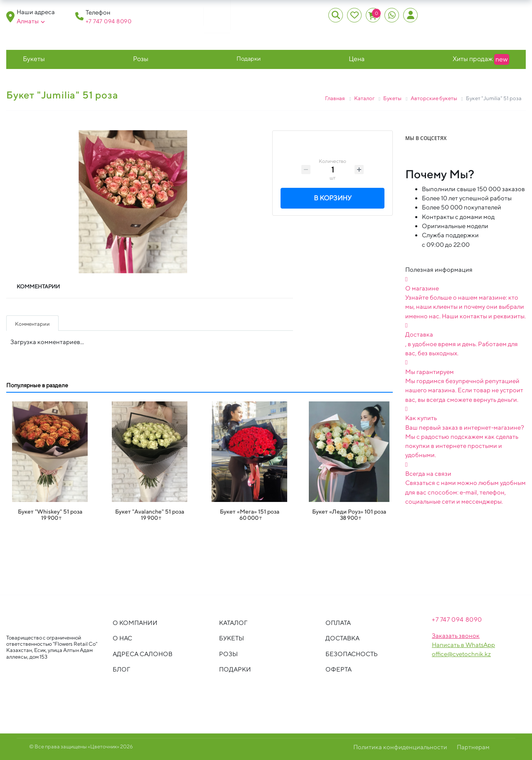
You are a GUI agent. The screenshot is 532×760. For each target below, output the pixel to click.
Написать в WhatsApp (463, 645)
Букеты (34, 59)
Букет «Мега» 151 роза (250, 512)
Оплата (338, 623)
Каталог (233, 623)
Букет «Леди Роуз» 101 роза (349, 512)
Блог (121, 669)
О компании (135, 623)
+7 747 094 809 (107, 21)
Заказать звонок (456, 636)
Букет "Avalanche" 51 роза (150, 512)
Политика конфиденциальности (400, 747)
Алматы (31, 21)
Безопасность (352, 654)
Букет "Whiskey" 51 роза (50, 512)
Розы (141, 59)
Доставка (342, 638)
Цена (357, 59)
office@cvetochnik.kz (461, 654)
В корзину (333, 199)
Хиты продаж (481, 59)
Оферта (339, 669)
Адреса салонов (143, 654)
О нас (122, 638)
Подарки (249, 58)
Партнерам (473, 747)
